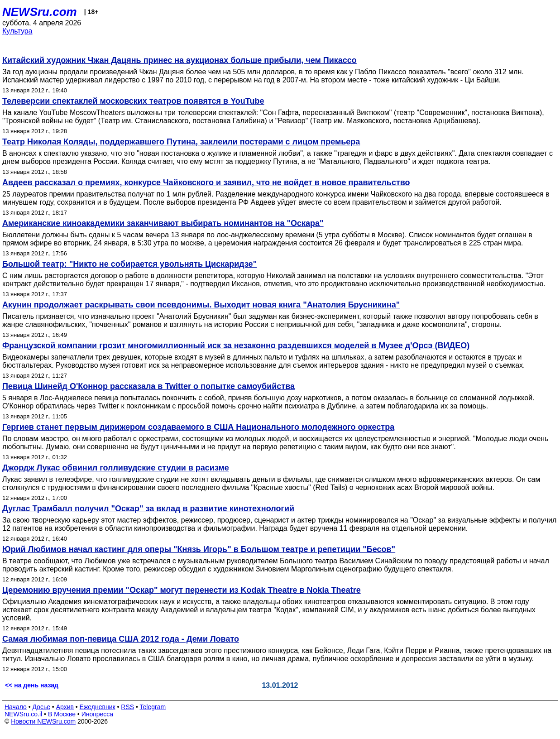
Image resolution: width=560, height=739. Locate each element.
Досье (41, 707)
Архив (65, 707)
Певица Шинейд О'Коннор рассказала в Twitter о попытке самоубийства (148, 386)
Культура (17, 31)
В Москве (62, 714)
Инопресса (98, 714)
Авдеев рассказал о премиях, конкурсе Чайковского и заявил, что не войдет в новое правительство (206, 182)
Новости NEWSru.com (43, 721)
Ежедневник (98, 707)
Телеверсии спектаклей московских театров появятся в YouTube (133, 101)
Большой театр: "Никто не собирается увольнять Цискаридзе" (129, 264)
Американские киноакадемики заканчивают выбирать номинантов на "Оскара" (163, 223)
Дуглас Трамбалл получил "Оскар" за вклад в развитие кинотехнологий (148, 509)
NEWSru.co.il (23, 714)
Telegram (153, 707)
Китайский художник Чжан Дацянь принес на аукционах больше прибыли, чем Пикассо (179, 60)
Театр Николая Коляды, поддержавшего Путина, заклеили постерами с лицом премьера (181, 142)
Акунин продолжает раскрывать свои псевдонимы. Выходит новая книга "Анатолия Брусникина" (201, 305)
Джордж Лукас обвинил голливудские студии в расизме (116, 468)
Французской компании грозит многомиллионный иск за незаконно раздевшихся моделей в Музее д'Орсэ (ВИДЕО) (236, 346)
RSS (127, 707)
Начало (16, 707)
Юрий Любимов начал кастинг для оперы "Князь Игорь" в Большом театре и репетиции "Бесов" (199, 549)
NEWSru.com (40, 12)
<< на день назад (32, 685)
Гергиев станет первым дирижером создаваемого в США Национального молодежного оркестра (198, 427)
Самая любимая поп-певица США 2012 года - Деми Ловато (121, 639)
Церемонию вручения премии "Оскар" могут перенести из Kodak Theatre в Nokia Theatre (182, 590)
